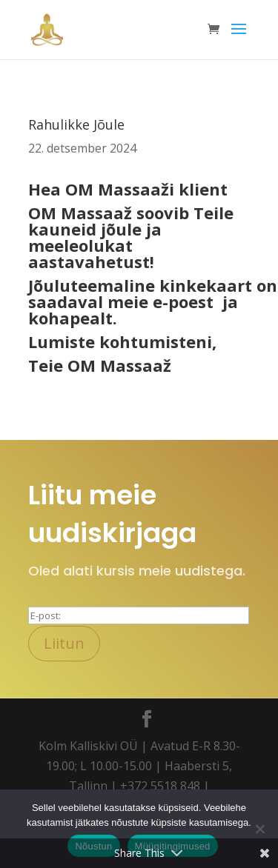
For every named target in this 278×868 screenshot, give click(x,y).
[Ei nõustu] (259, 829)
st (206, 301)
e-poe (175, 301)
